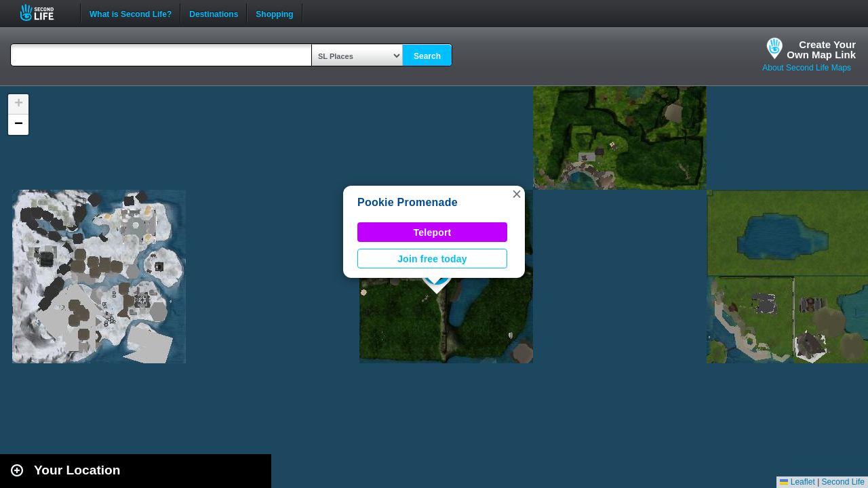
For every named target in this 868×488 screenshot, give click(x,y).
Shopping (274, 13)
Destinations (214, 13)
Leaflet (797, 482)
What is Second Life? (131, 13)
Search (427, 56)
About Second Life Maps (807, 68)
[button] (517, 194)
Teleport (433, 232)
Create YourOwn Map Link (821, 49)
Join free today (432, 259)
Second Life (44, 13)
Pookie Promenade (408, 202)
